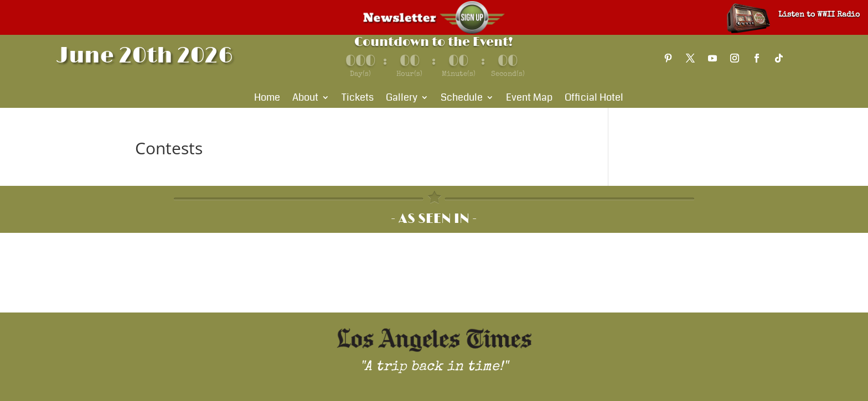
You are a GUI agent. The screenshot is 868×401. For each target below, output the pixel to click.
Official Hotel (594, 99)
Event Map (529, 99)
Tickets (358, 99)
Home (267, 99)
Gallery (402, 99)
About (305, 99)
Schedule (462, 99)
